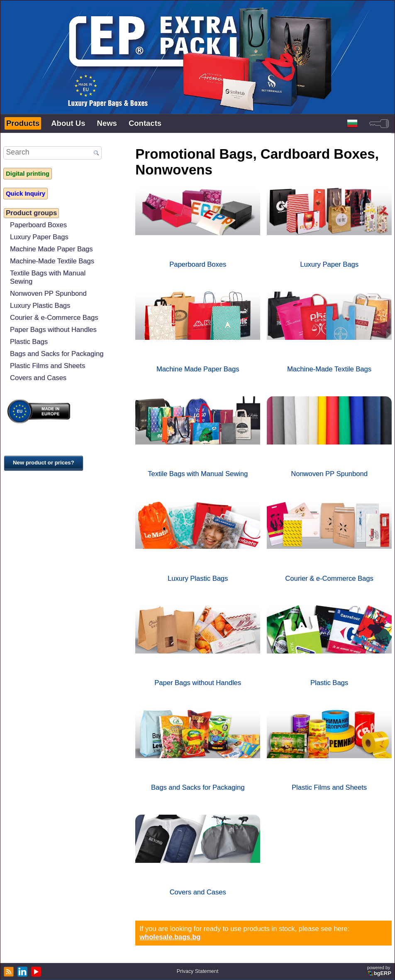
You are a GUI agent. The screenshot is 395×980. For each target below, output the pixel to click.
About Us (68, 123)
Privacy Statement (198, 971)
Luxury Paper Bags (39, 237)
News (107, 123)
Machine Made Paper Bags (51, 249)
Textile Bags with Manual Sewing (48, 277)
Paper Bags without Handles (53, 330)
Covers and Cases (38, 378)
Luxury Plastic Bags (40, 306)
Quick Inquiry (26, 194)
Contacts (145, 123)
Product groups (31, 213)
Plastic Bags (29, 342)
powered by (380, 971)
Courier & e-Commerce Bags (54, 318)
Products (23, 123)
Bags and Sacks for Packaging (57, 354)
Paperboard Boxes (38, 225)
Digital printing (28, 174)
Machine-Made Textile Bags (52, 261)
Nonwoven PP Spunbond (48, 294)
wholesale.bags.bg (170, 937)
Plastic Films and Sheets (48, 366)
